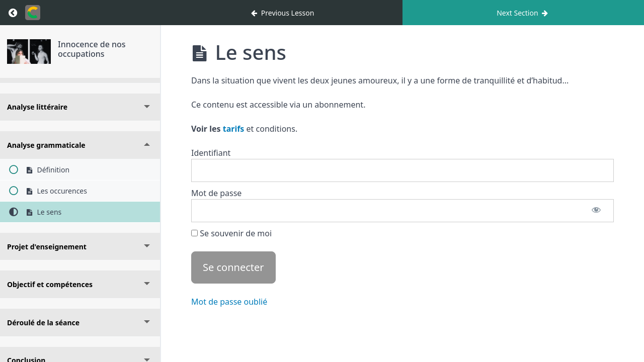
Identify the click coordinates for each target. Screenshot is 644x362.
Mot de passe (216, 193)
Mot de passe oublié (229, 302)
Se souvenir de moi (231, 233)
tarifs (234, 129)
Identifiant (211, 153)
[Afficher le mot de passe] (596, 211)
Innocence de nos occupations (92, 49)
